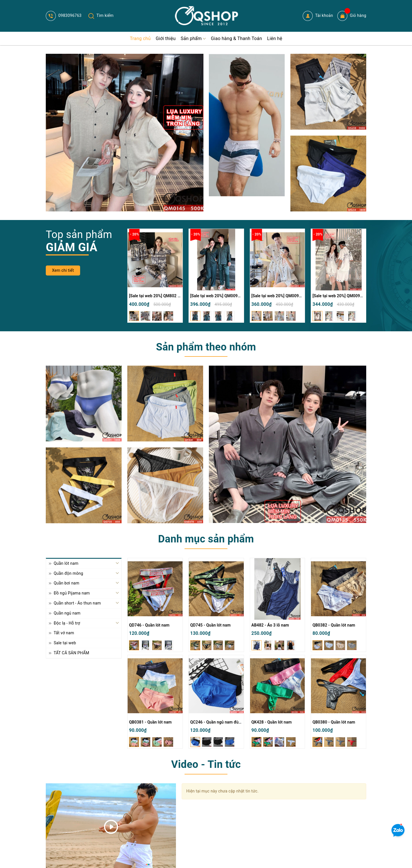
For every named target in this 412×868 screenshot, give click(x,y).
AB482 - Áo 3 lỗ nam (270, 625)
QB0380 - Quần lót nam (334, 722)
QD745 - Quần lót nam (210, 625)
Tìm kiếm (101, 15)
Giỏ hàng (352, 16)
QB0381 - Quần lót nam (150, 722)
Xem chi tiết (63, 270)
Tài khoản (318, 16)
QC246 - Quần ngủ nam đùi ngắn (220, 722)
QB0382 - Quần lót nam (334, 625)
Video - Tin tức (206, 764)
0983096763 (64, 15)
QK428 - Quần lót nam (272, 722)
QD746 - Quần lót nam (149, 625)
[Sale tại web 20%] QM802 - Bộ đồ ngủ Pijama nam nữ (178, 296)
